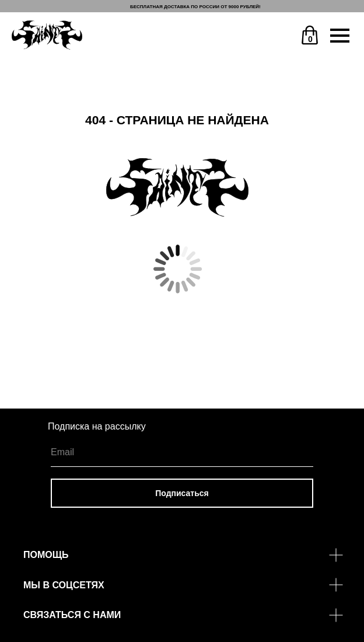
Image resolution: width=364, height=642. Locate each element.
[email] (182, 452)
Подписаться (182, 493)
